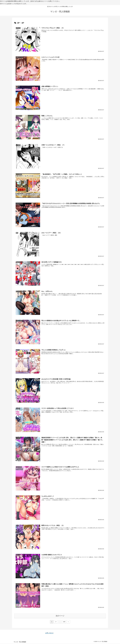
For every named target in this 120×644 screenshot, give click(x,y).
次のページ (60, 616)
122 (64, 622)
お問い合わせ (49, 633)
